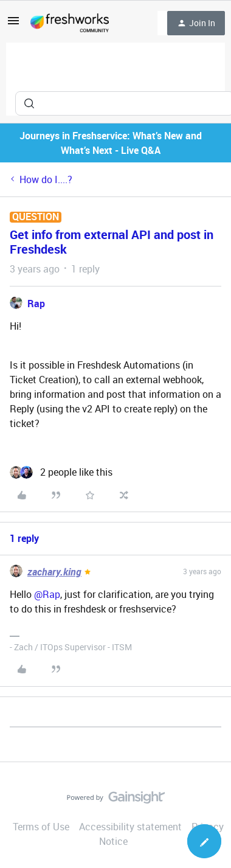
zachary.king (54, 572)
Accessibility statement (130, 827)
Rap (36, 304)
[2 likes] (61, 472)
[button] (13, 24)
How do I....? (46, 179)
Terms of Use (41, 827)
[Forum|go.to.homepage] (70, 23)
